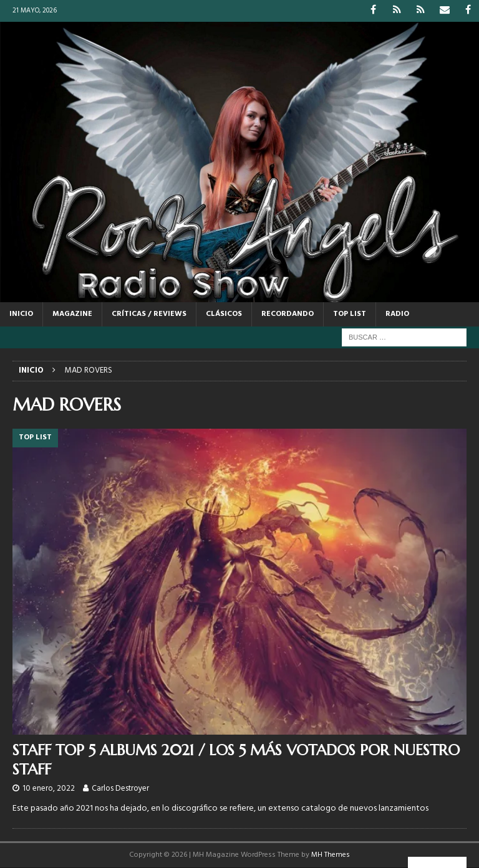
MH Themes (331, 855)
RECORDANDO (288, 314)
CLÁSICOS (224, 314)
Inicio (21, 314)
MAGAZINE (72, 314)
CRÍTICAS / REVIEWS (149, 314)
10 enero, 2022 (49, 789)
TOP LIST (350, 314)
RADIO (397, 314)
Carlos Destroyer (120, 789)
